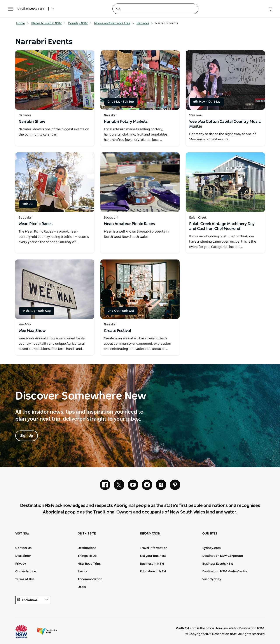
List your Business (153, 556)
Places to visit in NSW (48, 23)
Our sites (210, 534)
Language (33, 600)
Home (23, 23)
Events (82, 572)
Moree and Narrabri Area (114, 23)
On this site (87, 534)
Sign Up (27, 436)
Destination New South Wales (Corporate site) (47, 631)
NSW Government (25, 631)
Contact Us (23, 548)
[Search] (155, 9)
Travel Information (154, 548)
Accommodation (90, 579)
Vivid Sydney (212, 579)
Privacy (21, 564)
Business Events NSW (218, 564)
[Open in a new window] (55, 80)
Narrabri (145, 23)
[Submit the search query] (118, 9)
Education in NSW (153, 572)
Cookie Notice (26, 572)
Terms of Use (25, 579)
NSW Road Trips (89, 564)
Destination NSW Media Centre (225, 572)
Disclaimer (23, 556)
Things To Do (87, 556)
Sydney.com (212, 548)
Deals (82, 587)
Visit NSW (22, 534)
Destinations (87, 548)
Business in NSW (152, 564)
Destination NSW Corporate (223, 556)
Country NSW (80, 23)
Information (150, 534)
